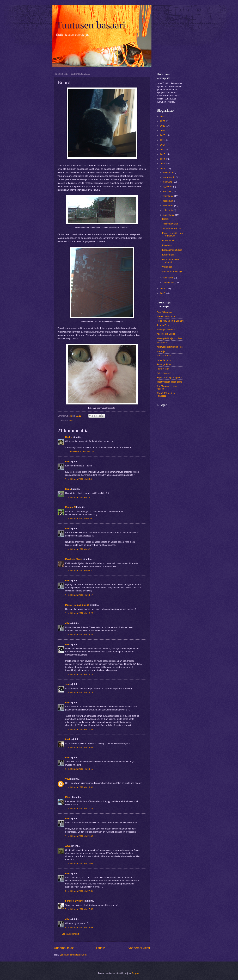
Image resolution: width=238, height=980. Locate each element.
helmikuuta (168, 278)
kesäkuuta (168, 201)
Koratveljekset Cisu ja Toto (170, 347)
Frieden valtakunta (166, 316)
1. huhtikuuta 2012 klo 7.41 (79, 497)
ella (67, 461)
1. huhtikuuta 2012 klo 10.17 (79, 595)
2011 (163, 288)
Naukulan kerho (164, 360)
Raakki (69, 437)
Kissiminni (162, 343)
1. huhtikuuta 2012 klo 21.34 (79, 809)
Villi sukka (167, 267)
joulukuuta (168, 172)
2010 (163, 293)
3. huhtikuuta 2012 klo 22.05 (79, 891)
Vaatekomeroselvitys (172, 271)
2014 (163, 159)
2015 (163, 154)
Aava (68, 846)
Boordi (165, 219)
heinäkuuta (169, 196)
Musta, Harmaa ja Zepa (77, 605)
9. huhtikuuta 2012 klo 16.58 (79, 928)
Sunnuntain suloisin (172, 228)
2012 (163, 168)
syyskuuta (168, 187)
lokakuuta (168, 182)
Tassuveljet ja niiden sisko (169, 382)
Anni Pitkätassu (164, 312)
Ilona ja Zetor (163, 325)
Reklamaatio (168, 241)
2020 (163, 135)
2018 (163, 140)
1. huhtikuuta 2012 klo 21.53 (79, 836)
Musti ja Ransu (164, 356)
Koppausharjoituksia (172, 250)
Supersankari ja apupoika (169, 377)
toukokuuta (169, 206)
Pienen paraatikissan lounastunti (173, 234)
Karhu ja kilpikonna (166, 330)
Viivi (68, 779)
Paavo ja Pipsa (164, 364)
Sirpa (68, 489)
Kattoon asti (168, 255)
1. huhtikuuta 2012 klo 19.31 (79, 787)
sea (67, 644)
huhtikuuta (168, 210)
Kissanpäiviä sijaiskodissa (169, 338)
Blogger (136, 973)
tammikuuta (169, 282)
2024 (163, 121)
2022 (163, 131)
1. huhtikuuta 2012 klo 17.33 (79, 729)
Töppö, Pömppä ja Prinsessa (166, 394)
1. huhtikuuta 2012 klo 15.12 (79, 674)
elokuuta (167, 191)
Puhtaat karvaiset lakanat (171, 261)
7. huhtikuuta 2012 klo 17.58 (79, 909)
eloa (71, 420)
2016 (163, 149)
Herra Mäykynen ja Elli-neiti (170, 321)
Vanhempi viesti (139, 948)
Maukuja (161, 351)
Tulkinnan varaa (170, 224)
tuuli (68, 739)
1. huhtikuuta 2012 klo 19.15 (79, 769)
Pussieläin (167, 245)
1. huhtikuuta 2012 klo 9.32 (79, 549)
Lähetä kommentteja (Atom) (73, 955)
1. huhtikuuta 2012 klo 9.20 (79, 519)
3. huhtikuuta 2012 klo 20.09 (79, 863)
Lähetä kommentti (71, 934)
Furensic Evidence (75, 901)
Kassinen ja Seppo (166, 334)
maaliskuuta (169, 215)
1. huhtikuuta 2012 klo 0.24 (79, 479)
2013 (163, 164)
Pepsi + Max (163, 369)
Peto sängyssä (164, 373)
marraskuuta (169, 177)
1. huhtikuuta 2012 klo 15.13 (79, 693)
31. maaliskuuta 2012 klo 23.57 (81, 451)
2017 (163, 145)
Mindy (68, 797)
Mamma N (71, 507)
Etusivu (101, 948)
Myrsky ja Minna (74, 559)
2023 (163, 126)
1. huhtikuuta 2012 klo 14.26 (79, 635)
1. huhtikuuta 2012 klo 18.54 (79, 748)
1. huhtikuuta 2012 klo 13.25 (79, 613)
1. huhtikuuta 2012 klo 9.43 (79, 570)
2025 (163, 116)
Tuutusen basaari (91, 25)
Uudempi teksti (64, 948)
